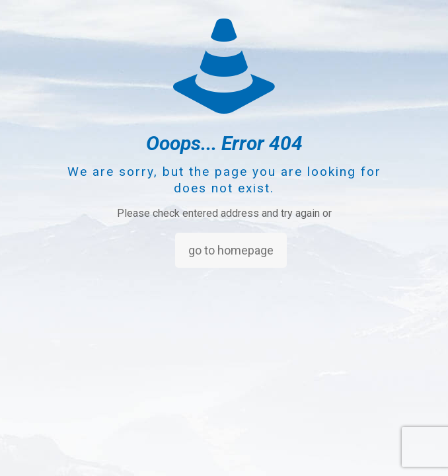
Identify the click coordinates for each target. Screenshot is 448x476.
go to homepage (231, 250)
